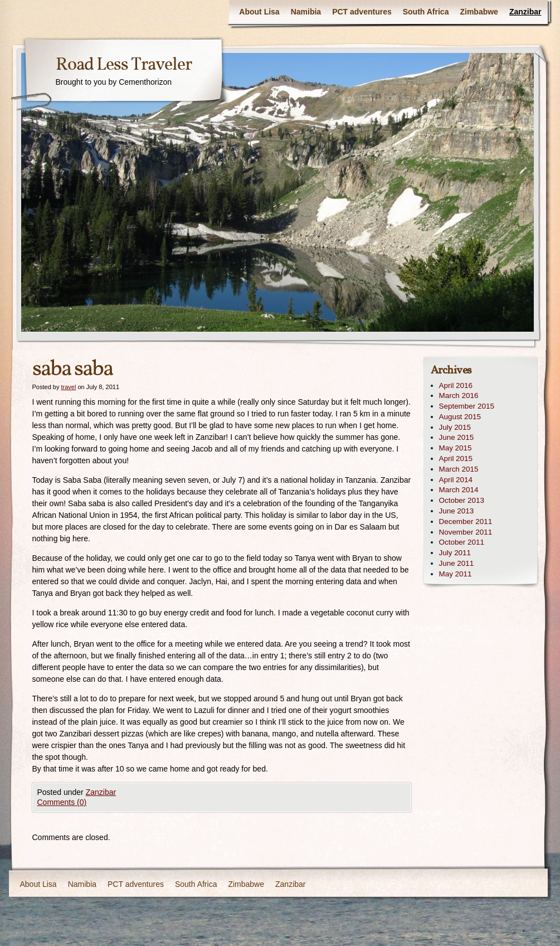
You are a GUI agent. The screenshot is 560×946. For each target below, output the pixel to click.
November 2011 (466, 532)
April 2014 (456, 480)
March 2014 (459, 490)
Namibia (306, 12)
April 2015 (456, 459)
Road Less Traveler (124, 65)
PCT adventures (362, 12)
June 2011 (457, 563)
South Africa (426, 12)
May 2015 (456, 448)
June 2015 (457, 437)
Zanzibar (525, 12)
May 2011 (456, 574)
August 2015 (460, 417)
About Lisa (259, 12)
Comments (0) (62, 802)
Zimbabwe (479, 12)
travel (68, 387)
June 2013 (457, 511)
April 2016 (456, 385)
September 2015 (467, 406)
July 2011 (455, 553)
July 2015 (455, 427)
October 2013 (462, 500)
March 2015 (459, 469)
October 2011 (462, 542)
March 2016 (459, 396)
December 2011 (466, 521)
